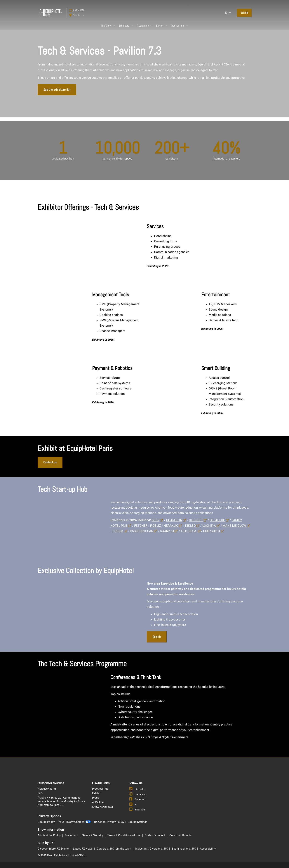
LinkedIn (137, 789)
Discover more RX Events (54, 849)
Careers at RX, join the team (114, 849)
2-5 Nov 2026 (79, 10)
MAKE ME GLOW (234, 526)
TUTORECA (189, 531)
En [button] (228, 13)
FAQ (40, 793)
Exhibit (160, 26)
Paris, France (78, 15)
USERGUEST (212, 531)
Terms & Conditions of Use (124, 835)
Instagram (138, 794)
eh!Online (98, 802)
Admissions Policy (49, 835)
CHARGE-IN (174, 520)
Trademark (72, 835)
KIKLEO (190, 526)
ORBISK (118, 531)
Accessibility (208, 849)
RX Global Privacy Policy (109, 822)
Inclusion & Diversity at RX (152, 849)
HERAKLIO (171, 526)
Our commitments (181, 835)
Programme (143, 26)
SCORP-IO (167, 531)
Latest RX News (83, 849)
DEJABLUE (217, 520)
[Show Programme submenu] (151, 26)
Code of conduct (155, 835)
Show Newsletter (103, 807)
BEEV (156, 520)
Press (96, 798)
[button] (244, 13)
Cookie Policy (46, 822)
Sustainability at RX (184, 849)
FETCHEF (141, 526)
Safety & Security (93, 835)
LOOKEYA (209, 526)
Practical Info (178, 26)
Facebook (138, 799)
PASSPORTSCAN (142, 531)
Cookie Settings (137, 822)
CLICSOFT (196, 520)
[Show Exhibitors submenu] (132, 26)
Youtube (137, 810)
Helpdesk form (47, 789)
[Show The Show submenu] (114, 26)
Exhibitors (124, 26)
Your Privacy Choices (74, 822)
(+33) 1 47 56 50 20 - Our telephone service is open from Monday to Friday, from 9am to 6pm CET (61, 801)
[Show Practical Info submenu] (187, 26)
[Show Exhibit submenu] (166, 26)
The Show (106, 26)
